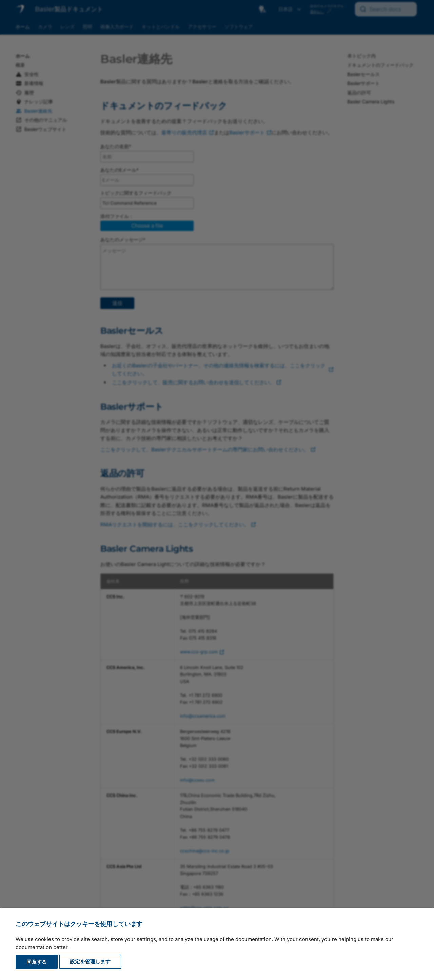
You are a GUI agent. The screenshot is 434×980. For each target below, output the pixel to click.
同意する (37, 962)
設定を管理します (90, 962)
